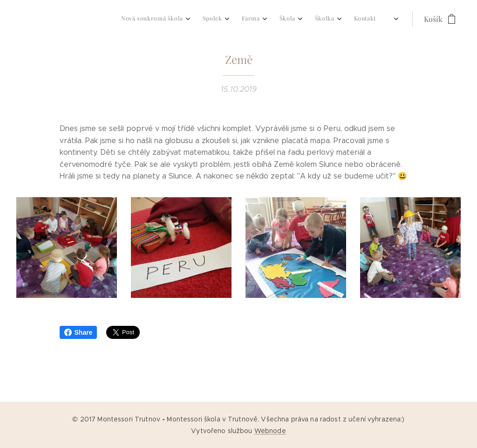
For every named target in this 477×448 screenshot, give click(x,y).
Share (78, 332)
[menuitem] (288, 19)
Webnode (270, 431)
